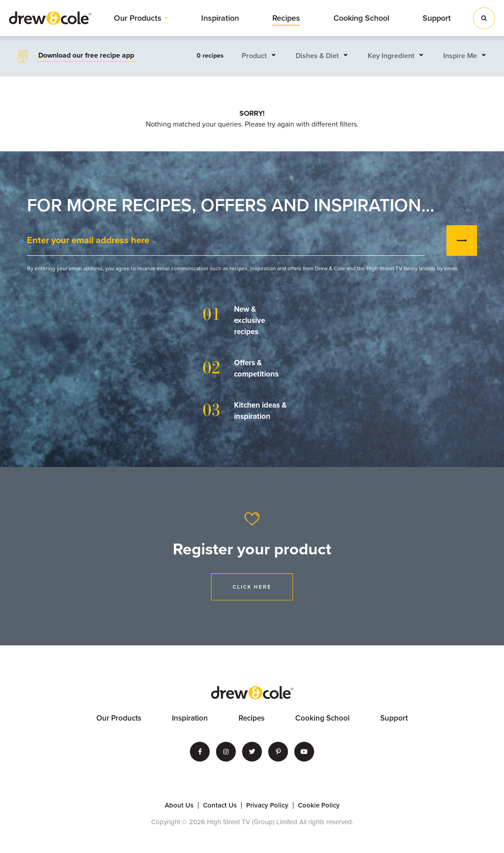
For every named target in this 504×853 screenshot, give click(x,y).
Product (254, 56)
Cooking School (361, 18)
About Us (179, 805)
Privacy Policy (267, 805)
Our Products (138, 18)
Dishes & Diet (317, 56)
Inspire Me (460, 56)
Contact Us (220, 805)
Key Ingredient (391, 56)
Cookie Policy (319, 805)
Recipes (286, 18)
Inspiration (220, 18)
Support (437, 18)
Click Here (252, 587)
